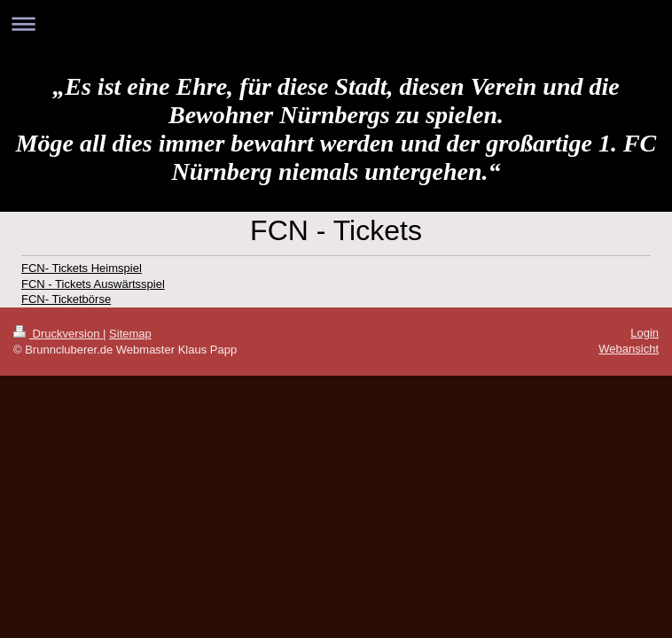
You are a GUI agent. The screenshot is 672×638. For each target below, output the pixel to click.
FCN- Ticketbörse (66, 299)
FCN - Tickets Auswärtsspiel (93, 284)
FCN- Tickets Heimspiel (82, 268)
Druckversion (58, 334)
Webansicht (629, 349)
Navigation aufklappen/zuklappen (336, 23)
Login (645, 333)
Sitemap (130, 334)
